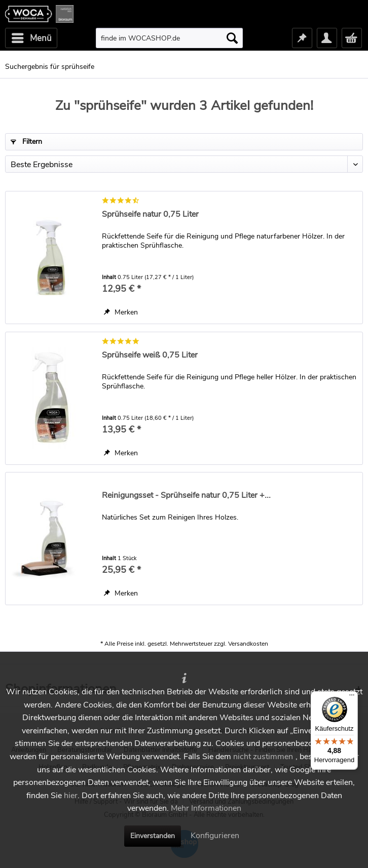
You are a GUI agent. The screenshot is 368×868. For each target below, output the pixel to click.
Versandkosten (248, 644)
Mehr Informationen (206, 808)
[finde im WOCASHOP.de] (169, 38)
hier (71, 796)
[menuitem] (31, 38)
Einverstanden (153, 836)
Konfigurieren (215, 836)
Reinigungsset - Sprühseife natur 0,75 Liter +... (186, 496)
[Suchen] (232, 38)
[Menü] (352, 697)
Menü (32, 37)
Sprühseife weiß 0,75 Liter (150, 355)
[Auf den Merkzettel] (121, 312)
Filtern (26, 142)
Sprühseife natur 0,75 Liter (150, 214)
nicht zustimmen (263, 757)
